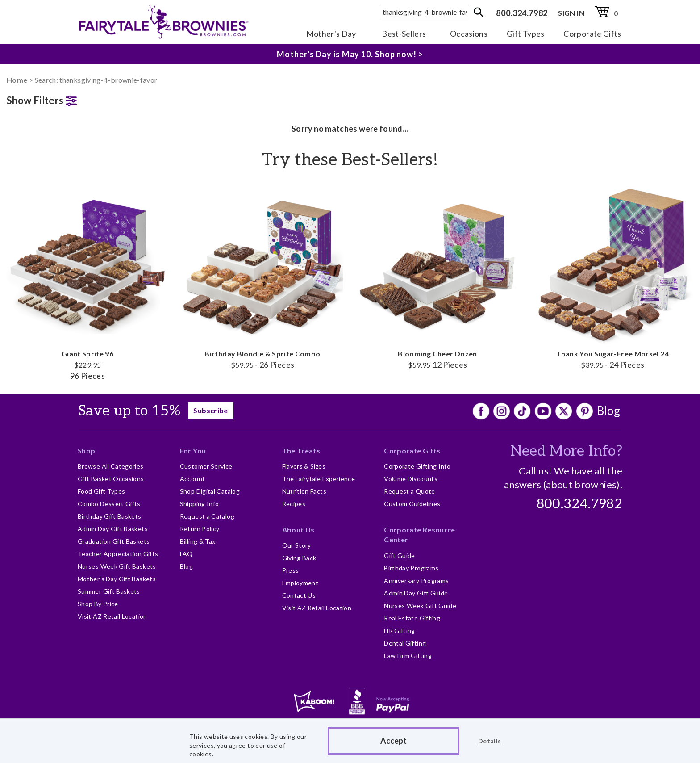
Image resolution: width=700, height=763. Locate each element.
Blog (608, 411)
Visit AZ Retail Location (112, 616)
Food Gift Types (101, 491)
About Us (298, 530)
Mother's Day (331, 34)
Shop (86, 451)
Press (291, 570)
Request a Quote (409, 491)
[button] (87, 99)
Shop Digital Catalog (210, 491)
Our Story (297, 545)
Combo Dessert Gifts (109, 504)
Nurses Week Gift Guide (420, 606)
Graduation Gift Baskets (114, 541)
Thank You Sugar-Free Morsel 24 (612, 277)
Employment (300, 583)
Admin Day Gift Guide (416, 593)
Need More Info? (566, 451)
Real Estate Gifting (412, 618)
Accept (394, 741)
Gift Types (526, 34)
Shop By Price (98, 604)
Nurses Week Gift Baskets (117, 566)
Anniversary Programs (416, 581)
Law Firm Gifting (408, 656)
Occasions (469, 34)
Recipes (294, 504)
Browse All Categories (111, 466)
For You (193, 451)
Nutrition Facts (304, 491)
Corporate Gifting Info (417, 466)
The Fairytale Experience (319, 479)
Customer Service (206, 466)
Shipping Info (200, 504)
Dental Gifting (405, 643)
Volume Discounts (411, 479)
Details (490, 741)
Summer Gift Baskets (109, 591)
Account (193, 479)
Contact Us (299, 595)
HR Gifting (400, 631)
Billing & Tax (198, 541)
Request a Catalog (207, 516)
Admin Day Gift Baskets (113, 529)
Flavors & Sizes (304, 466)
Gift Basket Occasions (111, 479)
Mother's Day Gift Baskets (117, 579)
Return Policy (200, 529)
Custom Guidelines (412, 504)
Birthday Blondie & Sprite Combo (262, 277)
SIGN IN (571, 13)
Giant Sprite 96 (87, 282)
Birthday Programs (411, 568)
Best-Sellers (404, 34)
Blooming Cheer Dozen (437, 277)
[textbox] (425, 12)
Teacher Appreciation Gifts (118, 554)
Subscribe (210, 410)
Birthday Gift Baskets (110, 516)
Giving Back (299, 558)
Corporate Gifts (592, 34)
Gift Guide (400, 555)
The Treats (301, 451)
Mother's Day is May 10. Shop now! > (350, 54)
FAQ (186, 554)
